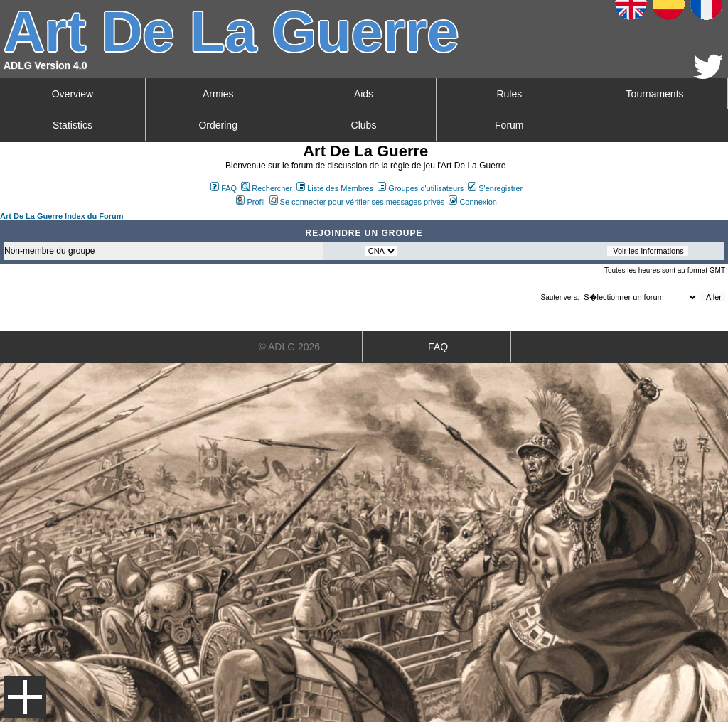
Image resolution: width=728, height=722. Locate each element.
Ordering (218, 125)
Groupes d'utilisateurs (421, 188)
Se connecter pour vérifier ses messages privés (357, 202)
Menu (25, 697)
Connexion (473, 202)
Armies (218, 94)
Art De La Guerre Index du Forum (62, 216)
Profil (250, 202)
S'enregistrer (495, 188)
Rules (509, 94)
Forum (509, 125)
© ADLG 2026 (290, 347)
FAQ (224, 188)
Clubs (364, 125)
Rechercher (267, 188)
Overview (73, 94)
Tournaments (655, 94)
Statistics (73, 125)
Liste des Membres (335, 188)
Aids (364, 94)
